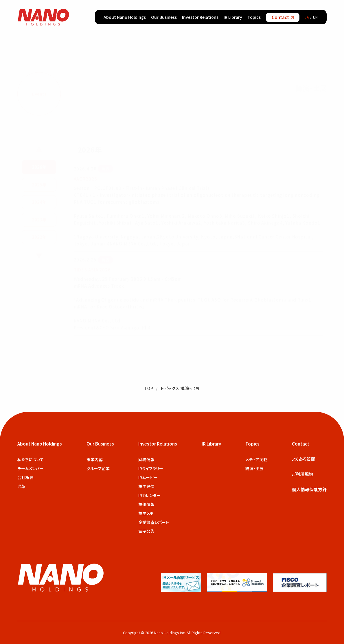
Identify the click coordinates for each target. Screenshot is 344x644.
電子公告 (146, 531)
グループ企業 (98, 468)
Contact (283, 17)
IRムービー (148, 477)
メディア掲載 (256, 459)
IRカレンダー (149, 495)
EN (316, 17)
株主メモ (146, 513)
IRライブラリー (151, 468)
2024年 (39, 201)
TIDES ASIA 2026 (92, 269)
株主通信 (146, 486)
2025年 (39, 183)
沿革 (21, 486)
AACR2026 (85, 177)
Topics (254, 17)
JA (307, 17)
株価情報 (146, 504)
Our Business (164, 17)
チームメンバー (30, 468)
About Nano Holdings (125, 17)
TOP (149, 388)
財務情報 (146, 459)
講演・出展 (254, 468)
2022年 (39, 236)
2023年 (39, 218)
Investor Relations (200, 17)
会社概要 (25, 477)
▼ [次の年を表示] (39, 255)
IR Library (233, 17)
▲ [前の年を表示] (39, 148)
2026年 (39, 166)
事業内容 (95, 459)
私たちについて (31, 459)
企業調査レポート (154, 522)
